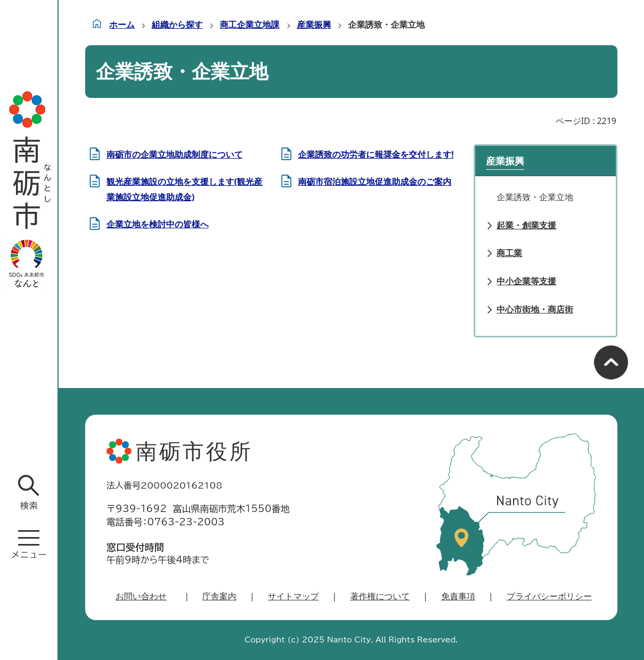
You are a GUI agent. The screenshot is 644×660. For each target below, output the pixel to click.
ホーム (122, 24)
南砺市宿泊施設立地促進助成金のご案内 (375, 181)
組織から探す (177, 24)
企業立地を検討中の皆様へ (158, 224)
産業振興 (314, 24)
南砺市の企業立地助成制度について (175, 154)
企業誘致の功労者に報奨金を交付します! (376, 154)
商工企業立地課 (250, 24)
